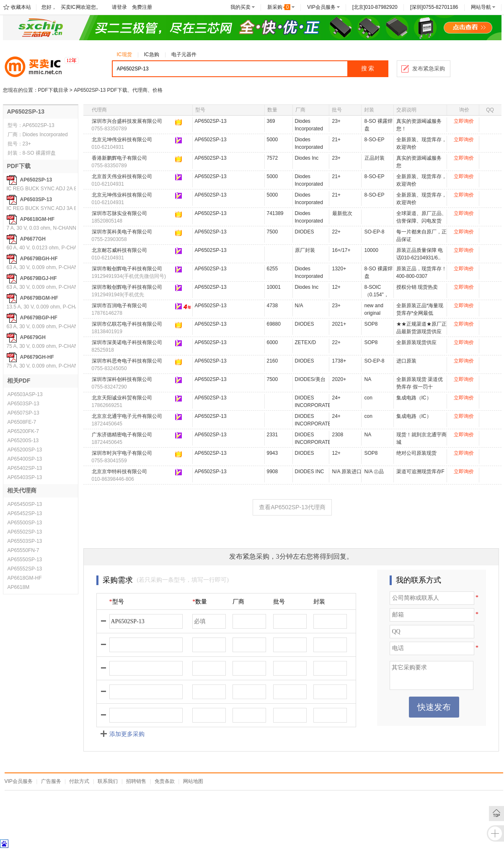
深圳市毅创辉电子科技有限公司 (127, 269)
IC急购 (152, 54)
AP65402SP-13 (25, 468)
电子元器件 (184, 54)
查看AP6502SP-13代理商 (292, 507)
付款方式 (79, 781)
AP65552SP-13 (25, 569)
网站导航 (481, 7)
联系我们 (108, 781)
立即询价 (464, 121)
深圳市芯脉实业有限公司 (119, 213)
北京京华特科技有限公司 (119, 472)
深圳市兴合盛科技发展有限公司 (127, 121)
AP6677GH (33, 239)
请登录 (119, 7)
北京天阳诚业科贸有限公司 (122, 398)
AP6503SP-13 (36, 200)
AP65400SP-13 (25, 459)
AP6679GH (33, 337)
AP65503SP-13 (25, 541)
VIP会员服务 (321, 7)
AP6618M (19, 587)
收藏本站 (21, 7)
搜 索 (368, 69)
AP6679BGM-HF (39, 298)
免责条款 (165, 781)
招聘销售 (136, 781)
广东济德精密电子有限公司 (122, 435)
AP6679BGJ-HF (39, 278)
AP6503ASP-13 (25, 394)
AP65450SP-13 (25, 504)
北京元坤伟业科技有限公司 (122, 140)
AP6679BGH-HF (39, 259)
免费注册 (142, 7)
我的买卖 (240, 7)
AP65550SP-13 (25, 560)
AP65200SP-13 (25, 450)
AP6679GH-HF (37, 357)
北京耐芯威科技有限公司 (119, 250)
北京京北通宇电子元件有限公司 (127, 416)
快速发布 (434, 707)
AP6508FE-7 (22, 422)
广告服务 (51, 781)
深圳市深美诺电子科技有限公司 (127, 342)
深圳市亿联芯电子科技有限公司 (127, 324)
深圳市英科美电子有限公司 (122, 232)
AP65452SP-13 (25, 513)
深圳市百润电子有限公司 (119, 306)
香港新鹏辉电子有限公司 (119, 158)
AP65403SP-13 (25, 477)
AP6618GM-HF (37, 219)
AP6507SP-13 (23, 413)
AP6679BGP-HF (39, 318)
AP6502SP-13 (36, 180)
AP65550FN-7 (23, 550)
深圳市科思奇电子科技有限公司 (127, 361)
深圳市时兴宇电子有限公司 (122, 453)
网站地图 (193, 781)
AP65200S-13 (23, 441)
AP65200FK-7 (23, 431)
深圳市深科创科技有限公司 (122, 379)
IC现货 (124, 54)
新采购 (279, 7)
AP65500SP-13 (25, 523)
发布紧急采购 (429, 69)
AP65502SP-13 (25, 532)
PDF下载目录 (53, 90)
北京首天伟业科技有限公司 (122, 176)
